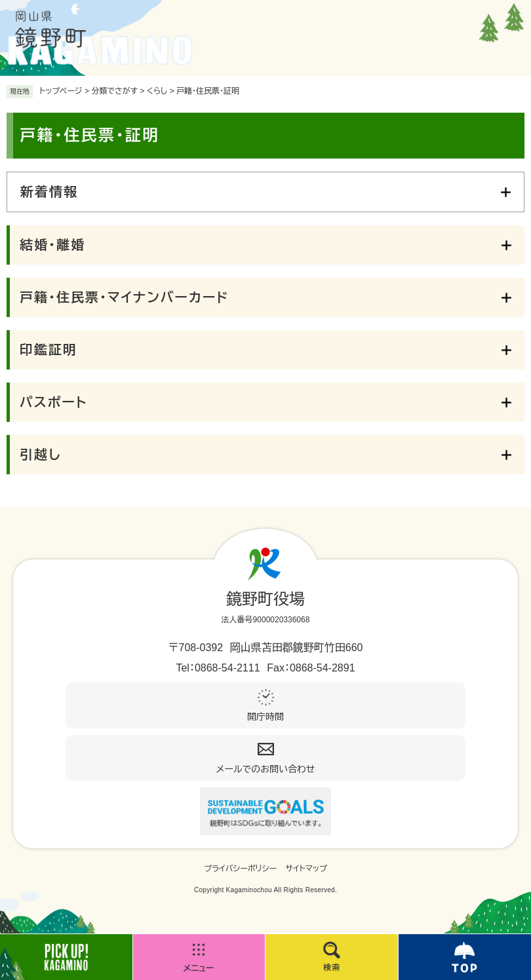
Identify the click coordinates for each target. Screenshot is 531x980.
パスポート (53, 402)
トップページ (61, 91)
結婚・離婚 (52, 245)
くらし (157, 91)
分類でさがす (114, 91)
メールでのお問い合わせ (266, 769)
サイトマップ (306, 869)
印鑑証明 (49, 350)
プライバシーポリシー (240, 869)
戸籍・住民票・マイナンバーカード (124, 297)
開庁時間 (265, 717)
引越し (40, 455)
